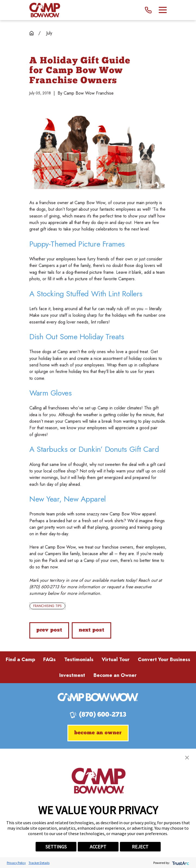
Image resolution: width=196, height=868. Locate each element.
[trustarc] (180, 863)
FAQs (49, 659)
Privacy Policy (16, 863)
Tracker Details (39, 863)
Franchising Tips (47, 606)
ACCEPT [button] (98, 847)
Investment (72, 675)
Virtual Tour (116, 659)
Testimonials (79, 659)
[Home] (45, 10)
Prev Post (49, 630)
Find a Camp (20, 659)
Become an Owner (115, 675)
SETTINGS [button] (56, 847)
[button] (187, 758)
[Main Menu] (163, 10)
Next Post (92, 630)
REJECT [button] (140, 847)
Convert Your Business (164, 659)
